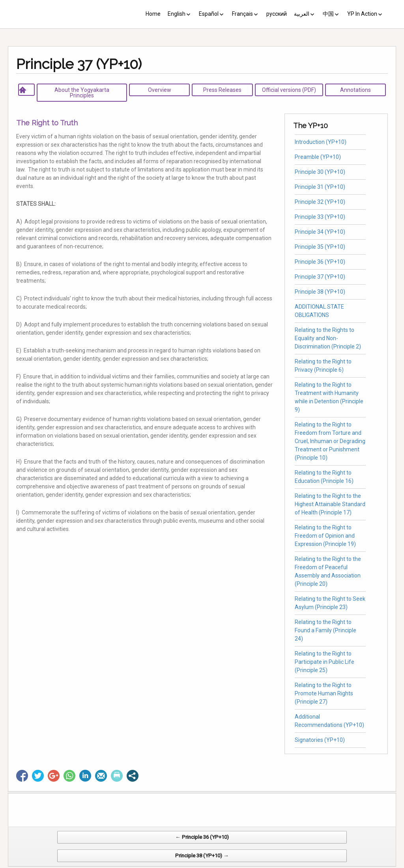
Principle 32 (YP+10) (320, 202)
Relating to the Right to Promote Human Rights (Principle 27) (324, 693)
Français (242, 14)
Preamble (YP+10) (318, 157)
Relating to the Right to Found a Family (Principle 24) (325, 630)
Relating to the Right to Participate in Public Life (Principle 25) (325, 662)
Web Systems (280, 864)
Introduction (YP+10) (321, 142)
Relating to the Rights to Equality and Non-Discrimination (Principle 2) (328, 338)
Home (153, 14)
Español (209, 14)
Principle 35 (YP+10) (320, 247)
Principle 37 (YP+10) (320, 277)
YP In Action (362, 14)
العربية (302, 14)
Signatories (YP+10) (320, 740)
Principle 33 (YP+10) (320, 217)
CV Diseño (203, 864)
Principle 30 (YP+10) (320, 172)
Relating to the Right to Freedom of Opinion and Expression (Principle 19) (325, 536)
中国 (328, 14)
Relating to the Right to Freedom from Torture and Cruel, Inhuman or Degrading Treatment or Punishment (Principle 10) (330, 441)
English (177, 14)
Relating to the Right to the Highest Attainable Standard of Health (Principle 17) (330, 504)
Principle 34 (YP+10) (320, 232)
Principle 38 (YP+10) (320, 292)
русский (277, 14)
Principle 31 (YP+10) (320, 187)
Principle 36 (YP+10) (320, 262)
